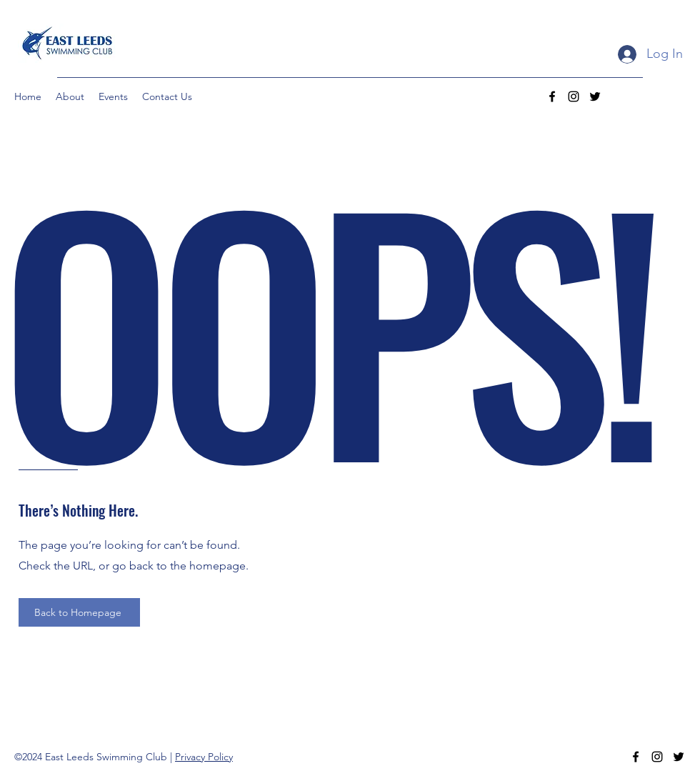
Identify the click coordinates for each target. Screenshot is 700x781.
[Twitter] (595, 96)
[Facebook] (552, 96)
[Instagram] (574, 96)
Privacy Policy (204, 757)
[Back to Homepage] (79, 612)
